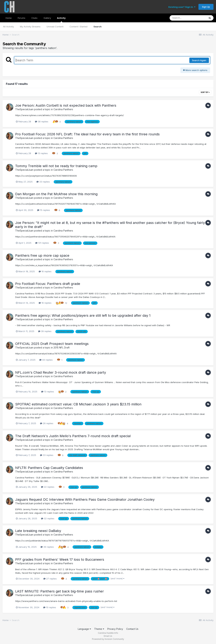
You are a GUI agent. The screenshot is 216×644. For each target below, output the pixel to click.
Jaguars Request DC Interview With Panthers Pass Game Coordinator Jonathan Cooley (85, 500)
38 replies (42, 121)
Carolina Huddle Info (108, 633)
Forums (22, 18)
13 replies (41, 153)
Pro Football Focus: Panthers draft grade (48, 284)
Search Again (199, 60)
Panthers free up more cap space (42, 256)
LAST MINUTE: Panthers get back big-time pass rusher (59, 591)
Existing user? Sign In (182, 7)
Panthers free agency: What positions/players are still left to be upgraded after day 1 (83, 315)
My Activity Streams (30, 27)
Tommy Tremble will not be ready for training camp (56, 166)
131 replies (42, 243)
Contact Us (132, 629)
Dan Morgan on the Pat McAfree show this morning (56, 194)
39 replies (45, 331)
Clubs (34, 18)
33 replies (43, 182)
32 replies (48, 518)
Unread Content (55, 27)
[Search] (188, 18)
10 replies (50, 607)
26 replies (47, 423)
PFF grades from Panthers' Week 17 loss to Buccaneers (60, 560)
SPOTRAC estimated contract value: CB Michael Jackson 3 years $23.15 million (78, 404)
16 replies (45, 271)
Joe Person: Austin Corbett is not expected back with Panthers (66, 105)
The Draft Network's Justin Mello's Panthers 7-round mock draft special (73, 436)
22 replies (48, 487)
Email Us (108, 636)
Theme (99, 629)
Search (98, 27)
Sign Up (206, 7)
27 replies (50, 579)
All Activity (8, 27)
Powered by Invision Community (108, 639)
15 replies (44, 210)
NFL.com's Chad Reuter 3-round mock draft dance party (61, 372)
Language (84, 629)
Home (9, 18)
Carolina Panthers (63, 109)
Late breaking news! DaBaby (38, 531)
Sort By (205, 92)
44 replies (46, 360)
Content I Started (78, 27)
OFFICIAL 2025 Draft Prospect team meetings (52, 344)
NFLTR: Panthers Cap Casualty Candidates (49, 468)
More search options (195, 70)
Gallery (47, 18)
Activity (61, 19)
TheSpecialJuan (24, 109)
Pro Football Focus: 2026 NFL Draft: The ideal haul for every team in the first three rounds (87, 134)
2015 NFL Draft (62, 348)
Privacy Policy (115, 629)
